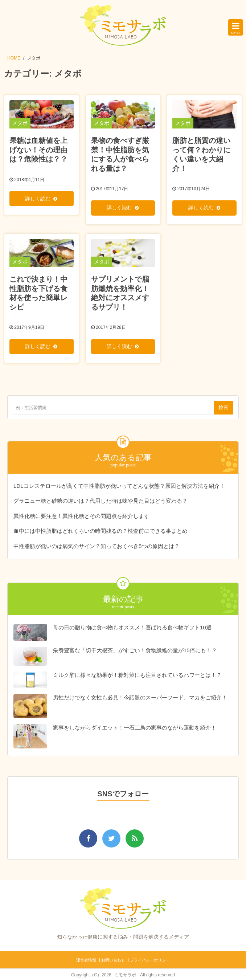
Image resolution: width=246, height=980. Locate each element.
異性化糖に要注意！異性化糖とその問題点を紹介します (81, 514)
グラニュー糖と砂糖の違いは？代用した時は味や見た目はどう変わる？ (101, 500)
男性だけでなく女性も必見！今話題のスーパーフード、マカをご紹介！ (140, 696)
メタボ (34, 58)
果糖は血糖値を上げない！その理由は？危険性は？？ (38, 150)
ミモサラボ (125, 974)
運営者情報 (86, 959)
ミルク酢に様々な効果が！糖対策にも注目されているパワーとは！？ (137, 674)
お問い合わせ (113, 959)
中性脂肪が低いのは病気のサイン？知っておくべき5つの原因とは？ (97, 545)
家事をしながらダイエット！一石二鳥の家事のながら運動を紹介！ (135, 726)
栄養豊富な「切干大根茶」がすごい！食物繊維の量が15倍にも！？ (135, 649)
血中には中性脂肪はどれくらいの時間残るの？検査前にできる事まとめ (101, 530)
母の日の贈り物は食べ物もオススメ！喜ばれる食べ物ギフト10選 (132, 626)
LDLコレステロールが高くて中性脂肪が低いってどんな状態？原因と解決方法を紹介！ (119, 484)
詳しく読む (38, 198)
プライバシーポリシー (150, 959)
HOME (14, 58)
